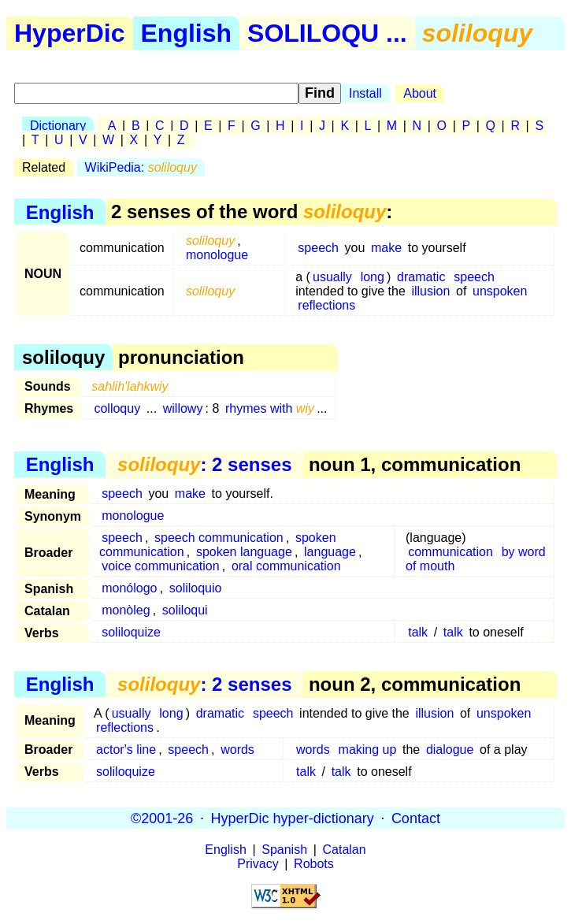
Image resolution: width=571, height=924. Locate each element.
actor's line (126, 750)
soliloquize (131, 632)
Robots (314, 864)
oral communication (286, 566)
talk (418, 632)
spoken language (244, 552)
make (386, 248)
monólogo (129, 588)
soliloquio (196, 588)
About (420, 93)
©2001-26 (162, 818)
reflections (326, 305)
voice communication (160, 566)
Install (365, 93)
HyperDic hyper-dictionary (293, 818)
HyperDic (70, 33)
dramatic (421, 277)
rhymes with (270, 408)
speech (318, 248)
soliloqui (185, 610)
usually (332, 277)
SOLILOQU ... (327, 33)
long (373, 277)
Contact (416, 818)
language (330, 552)
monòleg (126, 610)
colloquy (117, 408)
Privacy (258, 864)
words (237, 750)
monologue (217, 255)
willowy (183, 408)
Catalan (345, 850)
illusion (430, 291)
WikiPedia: (141, 167)
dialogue (450, 750)
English (187, 33)
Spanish (284, 850)
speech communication (219, 538)
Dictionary (58, 126)
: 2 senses (204, 464)
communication (450, 552)
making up (368, 750)
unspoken (500, 291)
